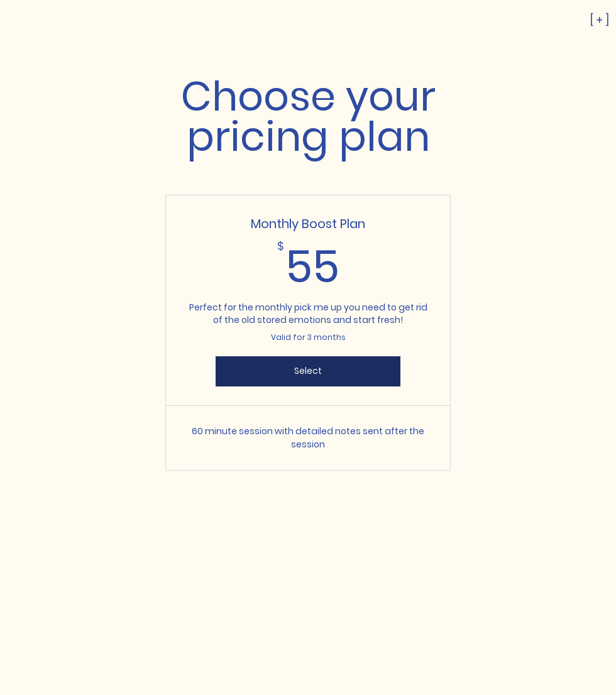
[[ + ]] (553, 19)
